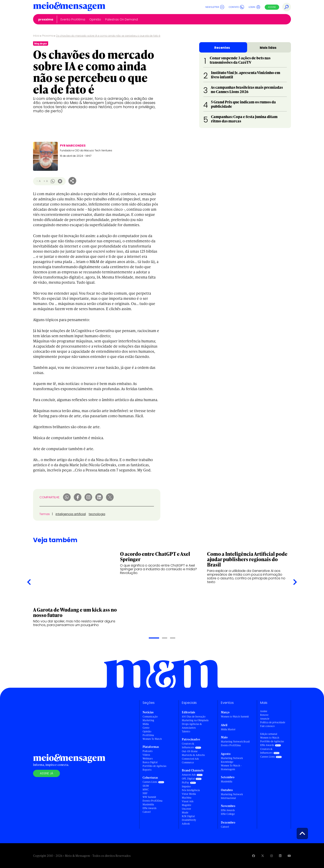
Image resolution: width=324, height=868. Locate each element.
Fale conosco (267, 726)
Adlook (186, 824)
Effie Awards (149, 808)
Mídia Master (228, 729)
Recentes (222, 48)
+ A (46, 181)
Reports (147, 770)
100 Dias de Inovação (194, 717)
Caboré (147, 812)
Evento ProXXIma (152, 801)
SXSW (146, 786)
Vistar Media (189, 794)
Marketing (148, 720)
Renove (264, 715)
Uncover (186, 809)
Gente (146, 728)
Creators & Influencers (188, 745)
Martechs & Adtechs (193, 755)
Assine (272, 7)
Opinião (147, 731)
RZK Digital (188, 816)
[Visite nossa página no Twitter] (263, 856)
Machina (187, 798)
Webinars (148, 759)
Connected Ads (190, 759)
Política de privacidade (273, 722)
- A (39, 181)
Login (254, 7)
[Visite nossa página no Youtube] (289, 856)
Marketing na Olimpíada (195, 720)
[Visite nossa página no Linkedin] (280, 856)
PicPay (185, 783)
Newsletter (215, 7)
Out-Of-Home (190, 751)
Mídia (146, 724)
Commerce (188, 762)
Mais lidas (268, 48)
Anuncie (265, 719)
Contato (236, 7)
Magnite (186, 805)
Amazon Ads (189, 775)
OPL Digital (188, 779)
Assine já (46, 773)
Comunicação (150, 717)
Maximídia (148, 804)
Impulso (186, 786)
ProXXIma (148, 735)
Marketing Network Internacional (232, 796)
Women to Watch (270, 738)
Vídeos (146, 755)
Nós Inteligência (191, 790)
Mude (185, 812)
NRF (145, 793)
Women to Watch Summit (235, 717)
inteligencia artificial (71, 514)
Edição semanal (269, 734)
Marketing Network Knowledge (232, 760)
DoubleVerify (189, 820)
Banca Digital (150, 762)
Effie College (228, 814)
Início (36, 36)
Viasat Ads (188, 801)
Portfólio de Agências (154, 766)
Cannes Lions (150, 782)
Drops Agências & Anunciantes (192, 726)
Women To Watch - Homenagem (231, 767)
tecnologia (97, 514)
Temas (45, 514)
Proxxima (48, 36)
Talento (186, 731)
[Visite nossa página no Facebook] (254, 856)
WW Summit (149, 797)
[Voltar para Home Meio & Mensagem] (69, 7)
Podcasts (148, 751)
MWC (146, 790)
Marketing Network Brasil (235, 742)
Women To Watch (152, 739)
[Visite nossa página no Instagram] (272, 856)
